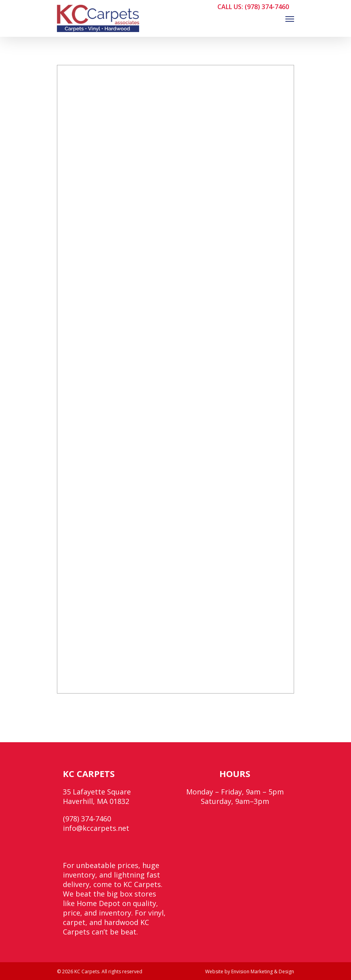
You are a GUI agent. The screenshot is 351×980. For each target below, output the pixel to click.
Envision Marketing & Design (263, 971)
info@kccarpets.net (96, 828)
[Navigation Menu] (290, 19)
